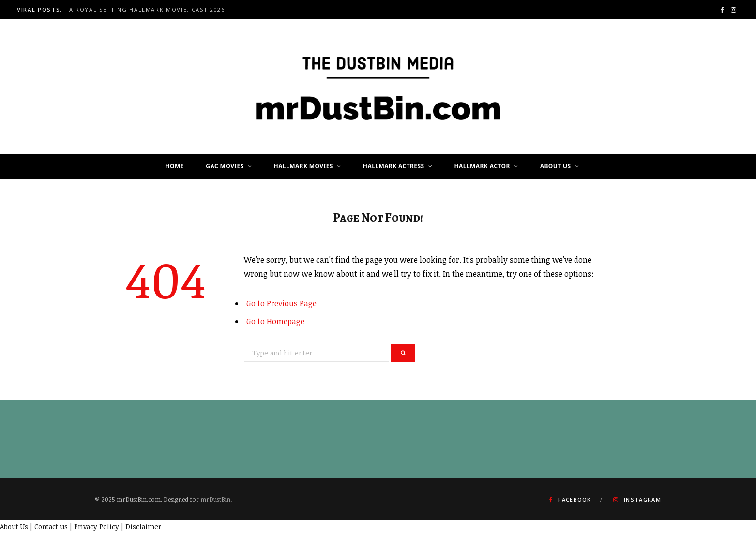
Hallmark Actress (394, 166)
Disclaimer (143, 526)
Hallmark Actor (482, 166)
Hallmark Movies (303, 166)
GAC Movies (225, 166)
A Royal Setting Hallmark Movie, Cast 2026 (147, 10)
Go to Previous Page (281, 303)
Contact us (51, 526)
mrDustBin (215, 499)
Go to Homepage (275, 321)
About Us (556, 166)
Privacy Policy (97, 526)
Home (174, 166)
